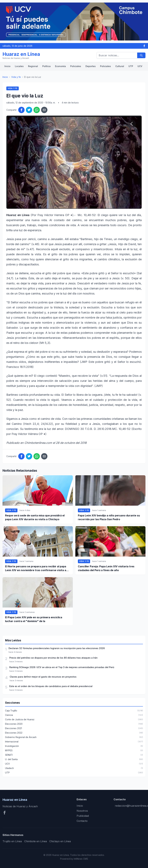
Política (46, 66)
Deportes (91, 66)
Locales (19, 66)
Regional (33, 66)
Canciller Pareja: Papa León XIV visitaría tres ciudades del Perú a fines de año (106, 568)
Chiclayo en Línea (60, 841)
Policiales (76, 66)
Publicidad (83, 816)
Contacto (82, 821)
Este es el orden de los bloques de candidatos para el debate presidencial (51, 686)
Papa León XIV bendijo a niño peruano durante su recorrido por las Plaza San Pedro (109, 517)
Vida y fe (16, 77)
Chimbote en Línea (36, 841)
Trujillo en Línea (12, 841)
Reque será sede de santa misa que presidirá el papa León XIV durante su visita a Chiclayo (35, 517)
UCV (140, 66)
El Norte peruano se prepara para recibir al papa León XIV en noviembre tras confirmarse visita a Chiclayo (36, 568)
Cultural (120, 66)
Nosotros (82, 811)
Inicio (7, 66)
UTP (131, 66)
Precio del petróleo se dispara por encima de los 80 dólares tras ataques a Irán (53, 658)
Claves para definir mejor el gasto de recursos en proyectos (43, 677)
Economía (60, 66)
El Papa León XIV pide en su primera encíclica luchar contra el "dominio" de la (34, 619)
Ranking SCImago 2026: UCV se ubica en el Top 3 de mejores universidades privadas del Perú (62, 667)
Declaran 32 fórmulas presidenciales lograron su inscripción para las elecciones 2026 (57, 648)
